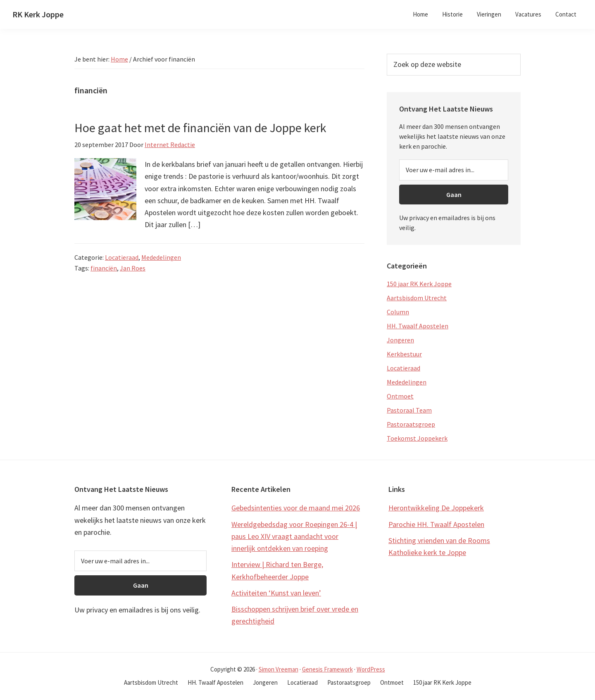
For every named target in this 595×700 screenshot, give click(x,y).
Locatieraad (122, 257)
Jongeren (400, 340)
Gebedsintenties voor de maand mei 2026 (296, 508)
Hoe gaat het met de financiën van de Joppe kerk (200, 128)
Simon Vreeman (278, 669)
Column (398, 312)
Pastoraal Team (409, 410)
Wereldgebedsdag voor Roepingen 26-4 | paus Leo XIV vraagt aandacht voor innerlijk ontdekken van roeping (294, 536)
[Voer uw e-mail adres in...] (454, 170)
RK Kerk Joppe (38, 14)
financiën (104, 268)
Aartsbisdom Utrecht (417, 298)
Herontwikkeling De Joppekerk (436, 508)
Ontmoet (400, 396)
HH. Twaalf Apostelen (418, 326)
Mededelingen (161, 257)
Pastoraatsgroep (411, 424)
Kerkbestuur (404, 354)
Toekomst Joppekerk (417, 438)
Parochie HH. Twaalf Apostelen (436, 524)
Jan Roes (133, 268)
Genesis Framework (327, 669)
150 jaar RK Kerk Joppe (419, 284)
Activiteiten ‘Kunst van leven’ (276, 593)
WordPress (371, 669)
